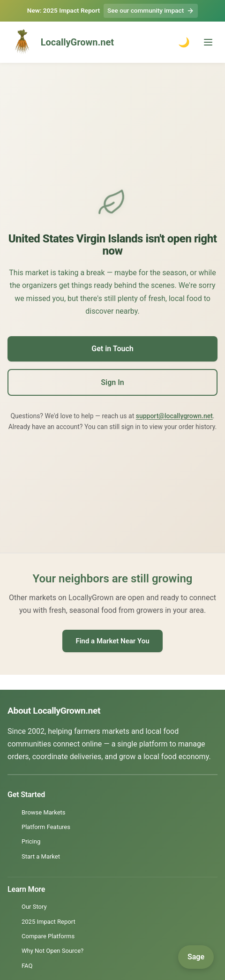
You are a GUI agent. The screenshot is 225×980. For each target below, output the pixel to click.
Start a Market (41, 856)
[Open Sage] (196, 957)
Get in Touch (112, 349)
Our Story (34, 907)
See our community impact (151, 11)
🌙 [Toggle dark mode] (184, 42)
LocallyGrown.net (61, 42)
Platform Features (46, 827)
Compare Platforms (48, 936)
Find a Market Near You (112, 641)
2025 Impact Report (49, 922)
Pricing (31, 841)
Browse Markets (44, 812)
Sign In (112, 382)
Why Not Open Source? (52, 951)
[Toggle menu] (208, 42)
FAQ (27, 966)
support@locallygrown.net (174, 416)
